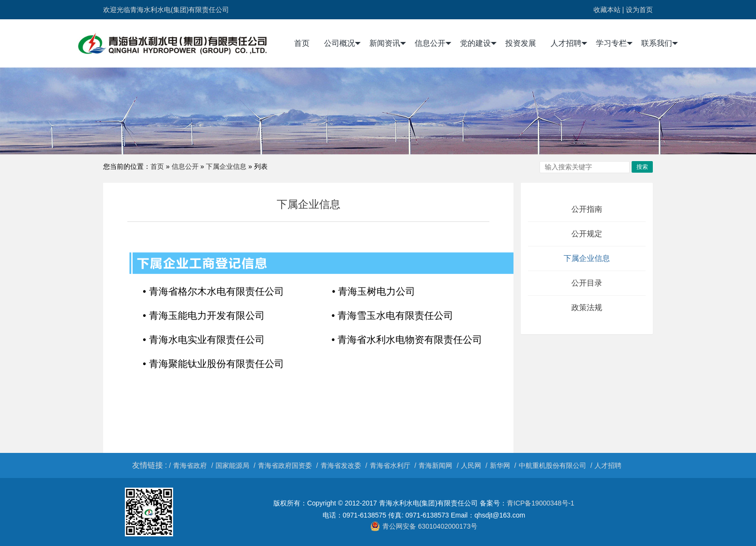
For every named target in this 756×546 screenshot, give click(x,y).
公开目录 (587, 283)
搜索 (642, 167)
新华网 (500, 465)
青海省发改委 (341, 465)
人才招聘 (569, 43)
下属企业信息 (226, 166)
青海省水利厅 (390, 465)
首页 (302, 43)
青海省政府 (190, 465)
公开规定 (587, 234)
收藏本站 (607, 10)
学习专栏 (614, 43)
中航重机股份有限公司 (553, 465)
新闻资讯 (388, 43)
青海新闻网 (435, 465)
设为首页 (639, 10)
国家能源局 (232, 465)
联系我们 (660, 43)
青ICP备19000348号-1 (540, 503)
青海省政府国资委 (285, 465)
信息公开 (433, 43)
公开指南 (587, 209)
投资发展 (521, 43)
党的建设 (478, 43)
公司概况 (342, 43)
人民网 (471, 465)
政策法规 (587, 307)
